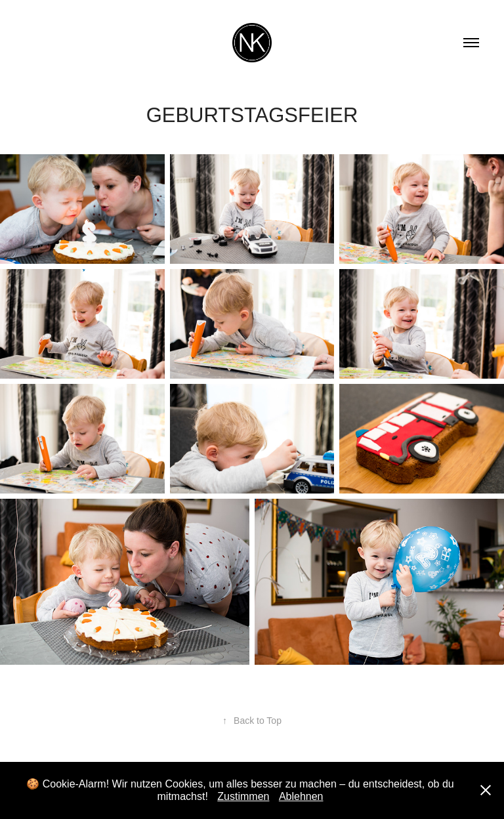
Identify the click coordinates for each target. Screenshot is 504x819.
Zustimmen (243, 796)
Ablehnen (301, 796)
